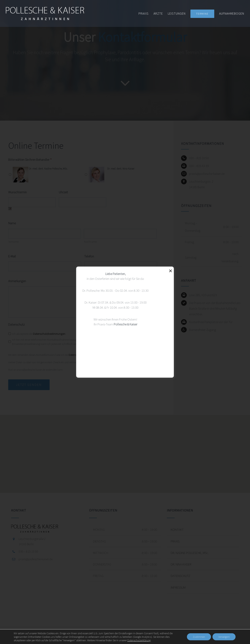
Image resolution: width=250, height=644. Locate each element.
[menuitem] (146, 13)
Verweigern (224, 637)
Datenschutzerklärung (139, 640)
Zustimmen (199, 637)
